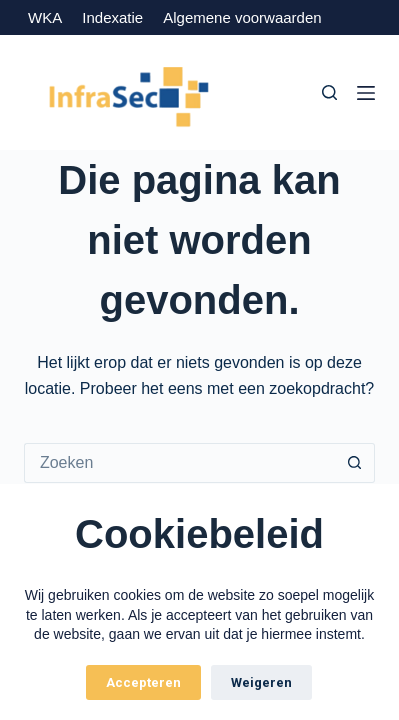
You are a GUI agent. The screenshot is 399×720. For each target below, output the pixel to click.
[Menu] (366, 93)
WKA (44, 17)
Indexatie (112, 17)
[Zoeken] (329, 92)
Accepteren (143, 682)
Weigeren (261, 682)
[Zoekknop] (355, 463)
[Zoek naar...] (179, 463)
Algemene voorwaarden (242, 17)
